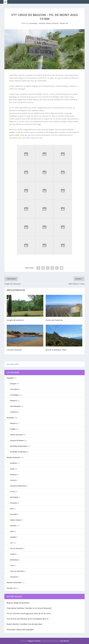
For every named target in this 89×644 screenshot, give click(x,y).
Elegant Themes (34, 641)
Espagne (10, 378)
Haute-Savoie (16, 520)
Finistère (14, 503)
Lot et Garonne (16, 548)
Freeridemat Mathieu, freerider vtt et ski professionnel (29, 608)
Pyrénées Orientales (18, 452)
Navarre (13, 401)
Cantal (13, 480)
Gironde (13, 514)
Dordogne (14, 497)
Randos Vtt (64, 23)
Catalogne (14, 395)
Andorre (13, 423)
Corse (12, 491)
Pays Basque (15, 406)
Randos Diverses (52, 23)
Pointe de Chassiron (54, 320)
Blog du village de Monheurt (18, 603)
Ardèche (42, 23)
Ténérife (14, 412)
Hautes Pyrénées (17, 440)
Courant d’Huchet (14, 350)
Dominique (33, 23)
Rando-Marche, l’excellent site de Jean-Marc (25, 624)
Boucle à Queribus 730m (56, 350)
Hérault (13, 526)
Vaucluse (14, 577)
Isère (12, 531)
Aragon (13, 384)
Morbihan (14, 560)
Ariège (13, 429)
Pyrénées (10, 418)
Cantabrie (14, 389)
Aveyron (13, 475)
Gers (12, 509)
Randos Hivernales (14, 582)
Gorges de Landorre (15, 320)
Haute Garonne (16, 435)
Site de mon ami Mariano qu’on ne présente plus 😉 (28, 619)
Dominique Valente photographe (20, 629)
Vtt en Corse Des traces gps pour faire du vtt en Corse (29, 613)
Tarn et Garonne (17, 571)
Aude (12, 469)
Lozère (13, 554)
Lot (12, 543)
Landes (13, 537)
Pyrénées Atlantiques (19, 446)
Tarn (12, 565)
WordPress (65, 641)
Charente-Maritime (18, 486)
